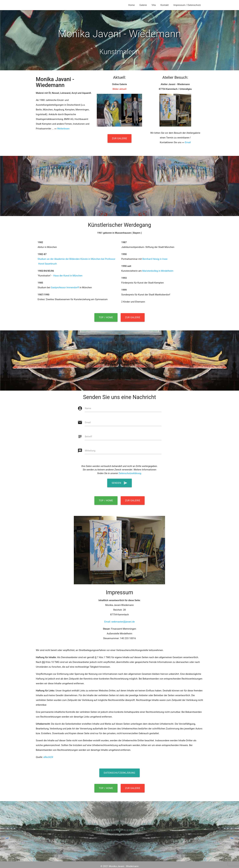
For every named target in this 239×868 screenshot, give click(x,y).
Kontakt (165, 5)
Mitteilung (90, 451)
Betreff (88, 437)
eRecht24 (48, 757)
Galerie (143, 5)
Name (88, 408)
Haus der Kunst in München (68, 276)
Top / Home (106, 317)
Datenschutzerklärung (130, 473)
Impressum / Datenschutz (187, 5)
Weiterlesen (63, 129)
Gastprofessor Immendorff (65, 287)
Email (188, 142)
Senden (119, 483)
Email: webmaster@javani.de (120, 622)
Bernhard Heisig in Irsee (155, 259)
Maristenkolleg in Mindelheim (158, 271)
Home (131, 5)
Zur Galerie (120, 138)
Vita (154, 5)
